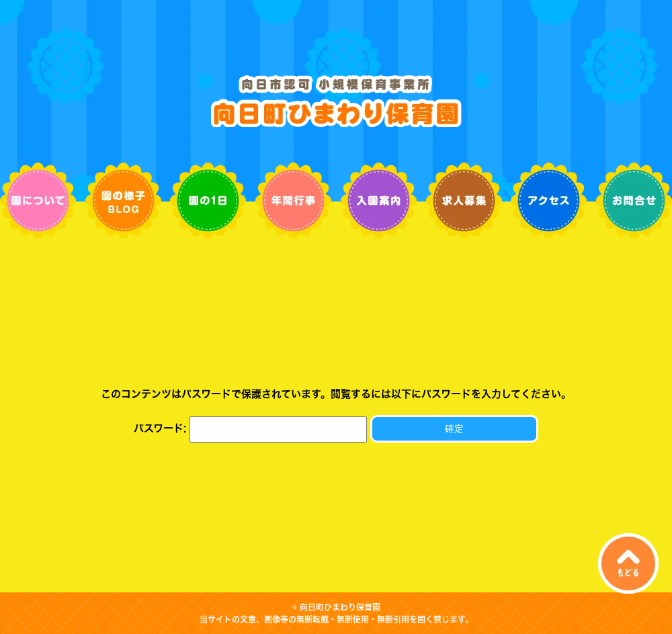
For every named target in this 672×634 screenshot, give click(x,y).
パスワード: (250, 428)
